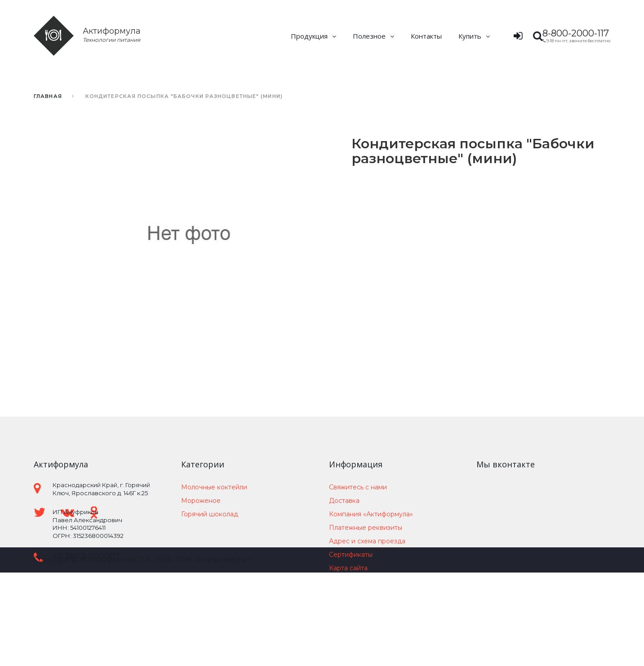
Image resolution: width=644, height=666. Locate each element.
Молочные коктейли (214, 487)
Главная (48, 96)
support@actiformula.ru (101, 578)
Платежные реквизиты (366, 528)
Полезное (369, 36)
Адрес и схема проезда (367, 541)
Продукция (309, 36)
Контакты (426, 36)
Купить (470, 36)
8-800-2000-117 (576, 33)
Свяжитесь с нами (358, 487)
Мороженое (201, 501)
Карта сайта (348, 568)
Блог (337, 582)
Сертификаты (351, 555)
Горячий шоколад (210, 514)
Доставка (344, 501)
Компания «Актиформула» (371, 514)
